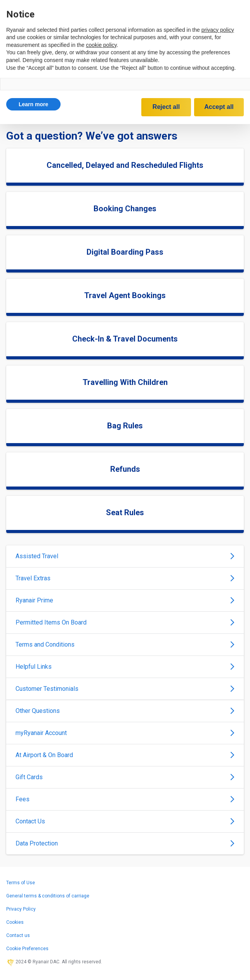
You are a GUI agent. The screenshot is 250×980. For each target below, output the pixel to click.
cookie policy (101, 45)
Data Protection (125, 843)
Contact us (18, 935)
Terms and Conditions (125, 644)
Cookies (15, 922)
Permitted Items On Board (125, 622)
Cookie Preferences (27, 949)
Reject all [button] (166, 107)
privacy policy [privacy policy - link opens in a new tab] (218, 30)
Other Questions (125, 711)
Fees (125, 799)
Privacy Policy (21, 909)
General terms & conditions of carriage (48, 896)
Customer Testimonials (125, 689)
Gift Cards (125, 777)
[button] (33, 104)
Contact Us (125, 821)
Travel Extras (125, 578)
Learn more (33, 104)
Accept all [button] (219, 107)
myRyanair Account (125, 733)
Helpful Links (125, 667)
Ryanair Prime (125, 600)
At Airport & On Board (125, 755)
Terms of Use (21, 883)
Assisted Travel (125, 556)
